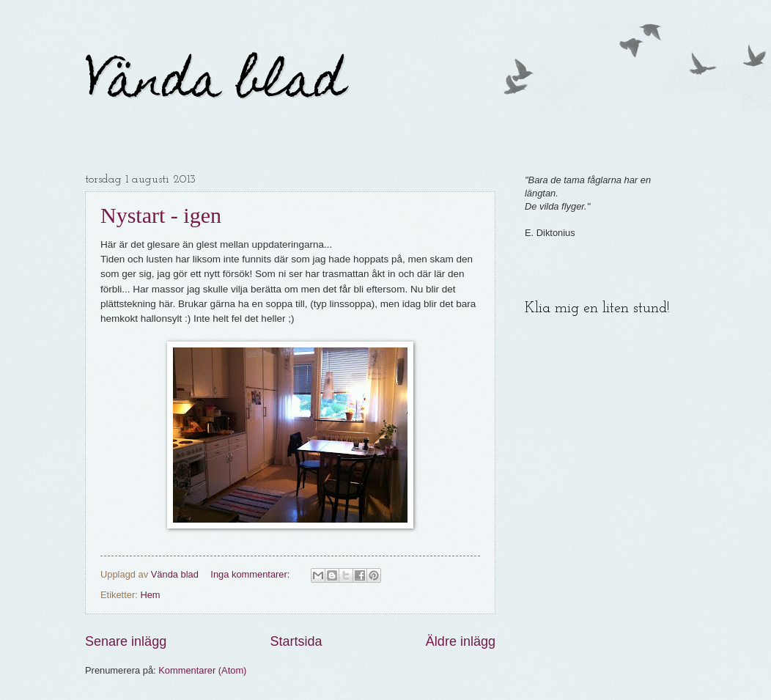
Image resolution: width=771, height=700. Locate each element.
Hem (150, 595)
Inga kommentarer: (251, 574)
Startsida (296, 641)
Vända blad (215, 85)
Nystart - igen (161, 215)
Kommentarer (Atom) (202, 670)
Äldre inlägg (461, 641)
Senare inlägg (126, 641)
